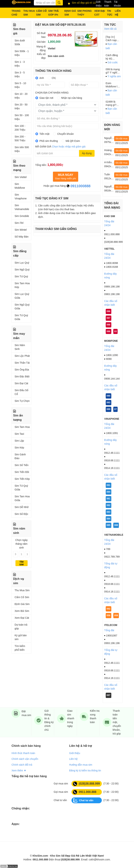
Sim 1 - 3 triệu (20, 64)
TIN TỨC (110, 13)
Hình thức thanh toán (23, 753)
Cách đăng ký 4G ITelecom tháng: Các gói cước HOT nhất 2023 (112, 57)
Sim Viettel (21, 177)
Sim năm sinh (56, 56)
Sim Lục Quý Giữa (22, 296)
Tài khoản (117, 4)
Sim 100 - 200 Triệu (20, 128)
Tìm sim (21, 563)
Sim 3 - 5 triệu (20, 74)
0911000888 (79, 186)
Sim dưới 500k (20, 42)
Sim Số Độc (21, 514)
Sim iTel (19, 223)
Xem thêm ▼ (19, 770)
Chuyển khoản (66, 134)
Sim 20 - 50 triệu (21, 106)
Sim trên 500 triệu (22, 149)
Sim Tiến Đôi (22, 472)
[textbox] (64, 105)
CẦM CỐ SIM (42, 13)
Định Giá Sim (22, 604)
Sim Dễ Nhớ (22, 507)
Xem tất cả (110, 29)
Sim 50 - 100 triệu (22, 117)
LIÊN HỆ (118, 13)
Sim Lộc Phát (22, 356)
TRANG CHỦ (16, 13)
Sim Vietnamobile (22, 207)
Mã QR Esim (73, 141)
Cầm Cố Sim (22, 597)
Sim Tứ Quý (21, 276)
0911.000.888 (85, 792)
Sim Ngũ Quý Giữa (22, 307)
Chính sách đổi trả (22, 765)
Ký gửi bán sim (21, 637)
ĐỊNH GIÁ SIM (70, 13)
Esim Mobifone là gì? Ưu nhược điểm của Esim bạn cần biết (113, 85)
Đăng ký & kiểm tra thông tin (85, 770)
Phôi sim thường (49, 141)
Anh (42, 78)
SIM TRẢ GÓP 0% (53, 13)
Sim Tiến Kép (22, 479)
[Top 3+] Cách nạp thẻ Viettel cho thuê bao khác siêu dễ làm (113, 39)
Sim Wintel (21, 230)
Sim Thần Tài (22, 363)
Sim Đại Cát (21, 383)
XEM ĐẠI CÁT (100, 13)
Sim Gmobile (22, 216)
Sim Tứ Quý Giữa (21, 317)
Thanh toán (108, 4)
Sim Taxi (19, 434)
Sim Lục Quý (22, 263)
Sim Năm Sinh (20, 347)
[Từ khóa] (48, 3)
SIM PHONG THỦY (84, 13)
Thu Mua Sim (22, 590)
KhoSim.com (40, 856)
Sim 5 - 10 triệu (20, 85)
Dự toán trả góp (21, 627)
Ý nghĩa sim (114, 76)
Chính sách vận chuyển (25, 759)
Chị (54, 78)
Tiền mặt (44, 134)
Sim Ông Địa (22, 370)
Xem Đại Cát (22, 618)
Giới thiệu (99, 4)
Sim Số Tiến (22, 465)
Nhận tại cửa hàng (72, 98)
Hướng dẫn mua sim (81, 765)
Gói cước (113, 62)
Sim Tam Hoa (22, 427)
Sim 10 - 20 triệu (21, 96)
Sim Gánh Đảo (20, 456)
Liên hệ (73, 759)
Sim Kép (19, 448)
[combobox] (67, 105)
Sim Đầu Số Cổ (21, 392)
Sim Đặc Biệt (22, 376)
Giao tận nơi (46, 98)
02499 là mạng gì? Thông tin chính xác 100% (111, 103)
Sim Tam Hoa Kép (22, 285)
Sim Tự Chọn (22, 401)
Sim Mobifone (20, 186)
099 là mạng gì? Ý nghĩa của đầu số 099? (113, 71)
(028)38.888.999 (86, 784)
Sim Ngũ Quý (22, 270)
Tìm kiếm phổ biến (20, 648)
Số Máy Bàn (22, 237)
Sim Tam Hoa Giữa (22, 498)
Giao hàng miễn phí (66, 177)
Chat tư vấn (83, 800)
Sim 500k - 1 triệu (22, 53)
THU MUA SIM (29, 13)
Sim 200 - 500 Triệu (20, 138)
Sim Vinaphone (21, 197)
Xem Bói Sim (22, 611)
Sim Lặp (19, 441)
